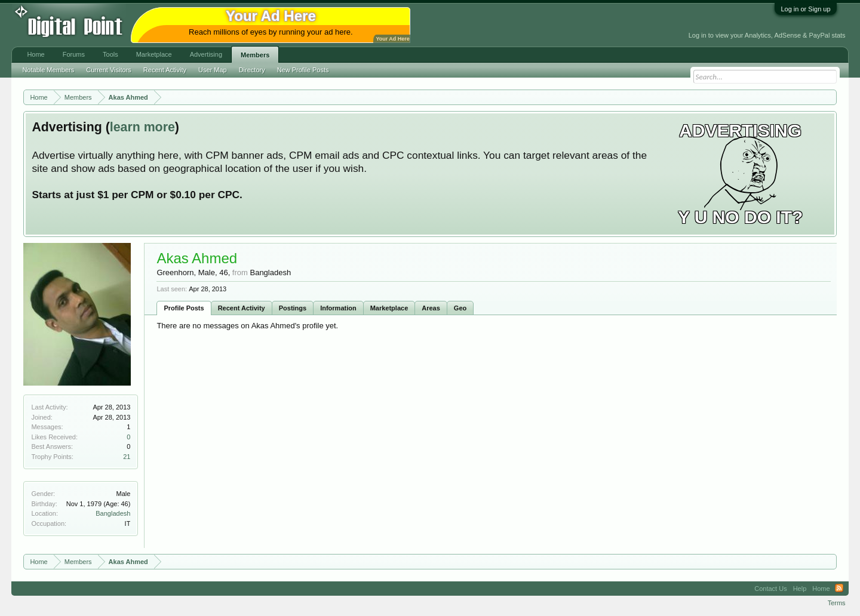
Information (338, 308)
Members (255, 55)
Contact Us (770, 589)
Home (36, 54)
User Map (213, 70)
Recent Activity (242, 308)
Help (800, 589)
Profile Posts (184, 308)
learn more (142, 127)
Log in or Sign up (805, 9)
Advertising (206, 54)
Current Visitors (109, 70)
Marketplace (389, 308)
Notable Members (48, 70)
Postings (293, 308)
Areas (431, 308)
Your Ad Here (392, 39)
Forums (74, 54)
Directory (252, 70)
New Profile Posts (303, 70)
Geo (460, 308)
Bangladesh (113, 513)
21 (127, 457)
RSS (839, 589)
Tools (110, 54)
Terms (837, 603)
